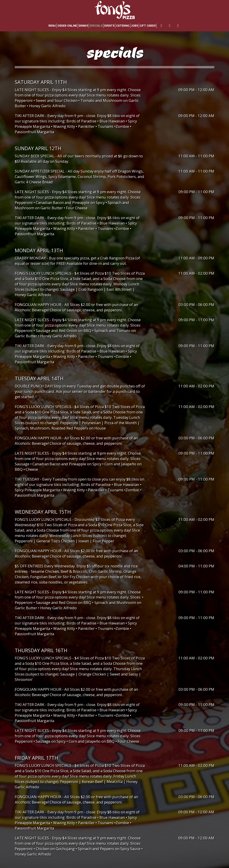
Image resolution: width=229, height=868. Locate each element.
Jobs (135, 26)
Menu (52, 26)
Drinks (83, 26)
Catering (123, 26)
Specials (96, 26)
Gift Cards (148, 26)
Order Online (67, 26)
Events (109, 26)
